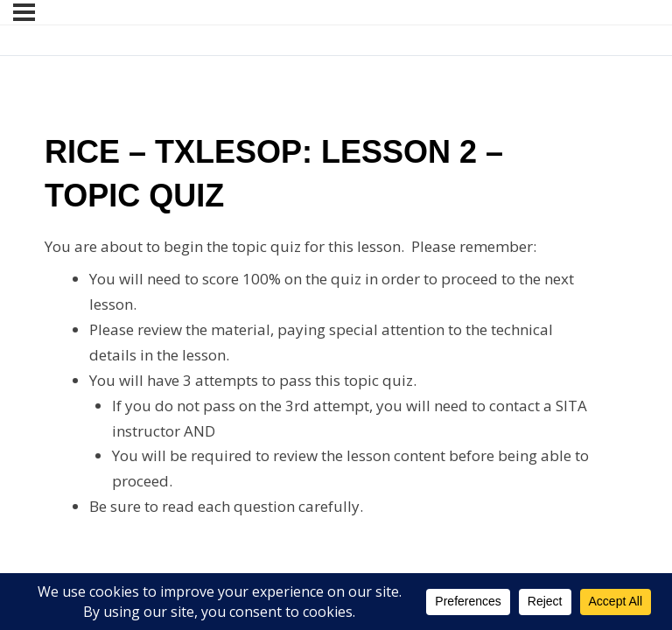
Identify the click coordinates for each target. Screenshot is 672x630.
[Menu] (24, 12)
